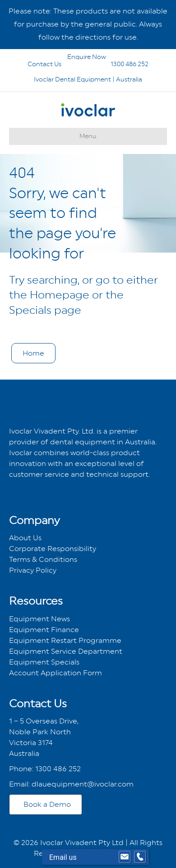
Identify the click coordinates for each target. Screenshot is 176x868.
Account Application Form (56, 673)
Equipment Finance (44, 630)
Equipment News (39, 619)
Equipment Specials (44, 662)
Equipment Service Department (66, 651)
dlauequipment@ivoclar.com (83, 784)
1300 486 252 (118, 64)
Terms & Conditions (43, 559)
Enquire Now (64, 57)
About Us (25, 538)
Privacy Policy (33, 570)
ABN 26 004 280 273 (108, 853)
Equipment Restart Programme (65, 640)
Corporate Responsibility (53, 549)
